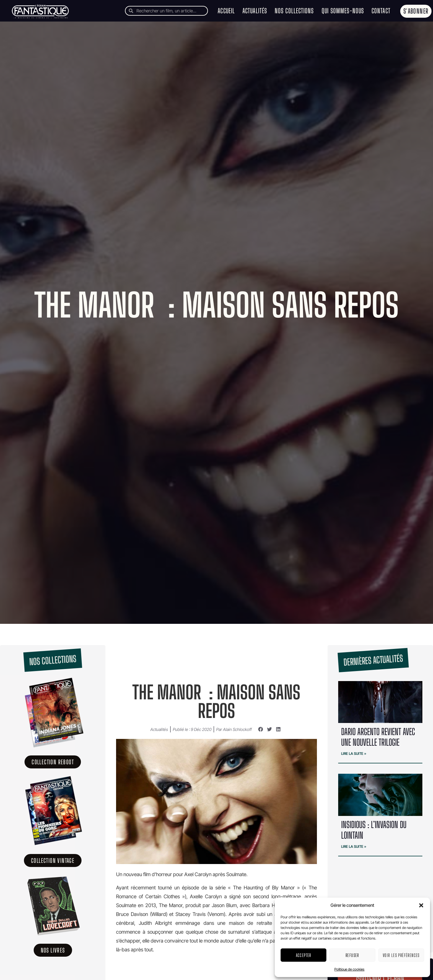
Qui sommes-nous (343, 11)
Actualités (255, 11)
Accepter (304, 955)
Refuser (352, 955)
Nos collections (294, 11)
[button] (421, 905)
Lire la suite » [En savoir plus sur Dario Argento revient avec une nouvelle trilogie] (354, 754)
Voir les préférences (401, 955)
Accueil (226, 11)
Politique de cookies (349, 969)
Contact (381, 11)
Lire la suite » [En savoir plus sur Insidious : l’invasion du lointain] (354, 846)
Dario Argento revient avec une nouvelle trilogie (378, 737)
